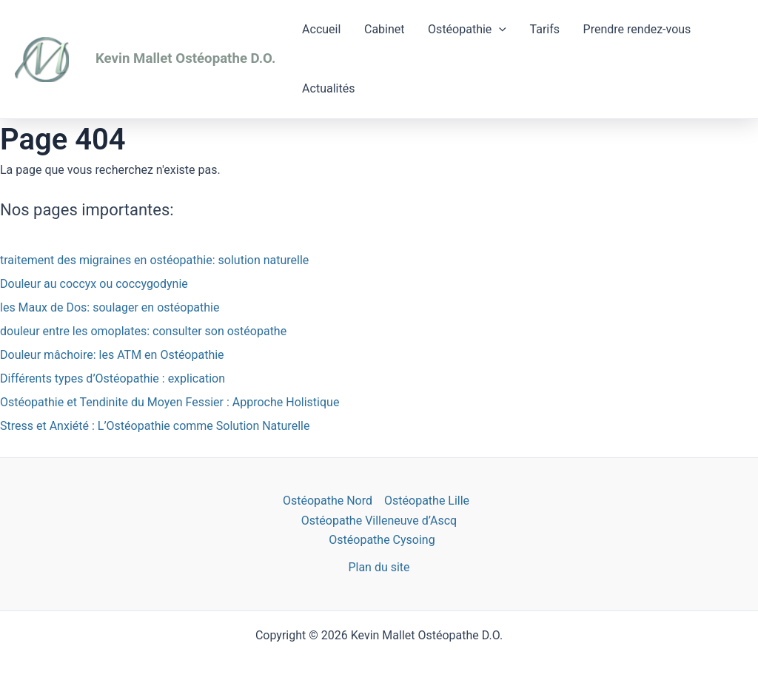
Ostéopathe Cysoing (382, 540)
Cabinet (378, 29)
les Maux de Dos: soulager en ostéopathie (110, 307)
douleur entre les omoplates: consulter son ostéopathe (143, 331)
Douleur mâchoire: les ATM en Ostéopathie (112, 355)
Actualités (326, 88)
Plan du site (379, 567)
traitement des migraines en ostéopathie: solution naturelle (154, 260)
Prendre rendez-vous (617, 29)
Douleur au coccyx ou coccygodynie (94, 284)
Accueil (319, 29)
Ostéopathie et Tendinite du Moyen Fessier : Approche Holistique (170, 402)
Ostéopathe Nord (328, 501)
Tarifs (530, 29)
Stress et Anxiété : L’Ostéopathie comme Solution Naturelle (155, 426)
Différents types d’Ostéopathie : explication (113, 378)
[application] (488, 30)
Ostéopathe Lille (427, 501)
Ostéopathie (456, 30)
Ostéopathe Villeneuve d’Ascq (379, 521)
